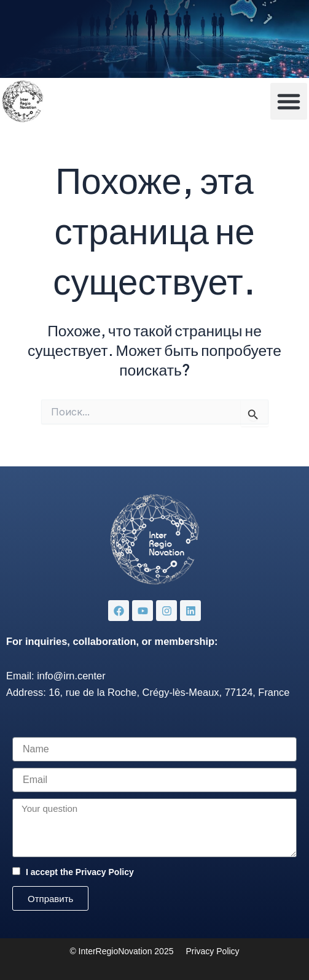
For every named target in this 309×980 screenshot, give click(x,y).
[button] (289, 101)
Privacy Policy (105, 872)
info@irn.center (71, 676)
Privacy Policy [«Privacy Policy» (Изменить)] (212, 951)
